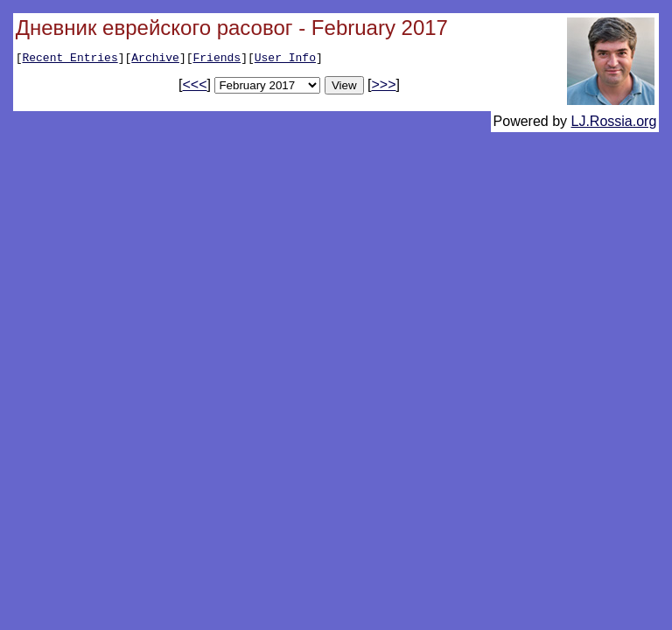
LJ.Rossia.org (614, 124)
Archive (155, 59)
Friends (217, 59)
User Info (285, 59)
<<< (195, 87)
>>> (383, 87)
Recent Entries (70, 59)
